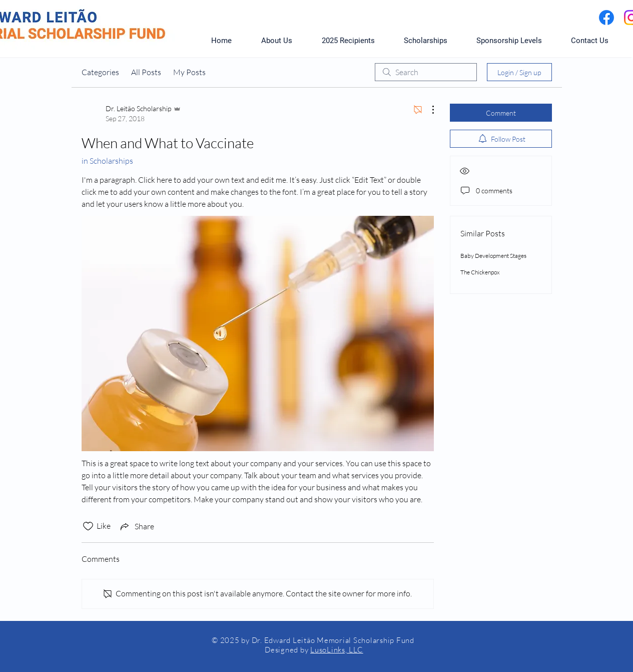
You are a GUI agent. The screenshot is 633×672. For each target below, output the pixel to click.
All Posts (146, 72)
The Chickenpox (480, 272)
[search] (426, 72)
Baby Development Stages (493, 256)
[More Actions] (428, 110)
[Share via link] (136, 526)
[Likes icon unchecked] (88, 526)
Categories (100, 72)
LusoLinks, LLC (337, 650)
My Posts (189, 72)
